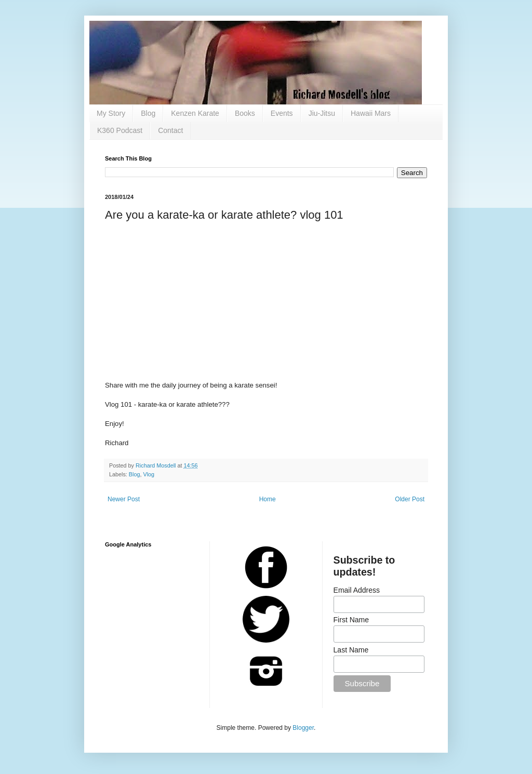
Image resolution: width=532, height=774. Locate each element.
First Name (351, 620)
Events (282, 113)
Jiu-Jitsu (322, 113)
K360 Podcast (120, 130)
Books (245, 113)
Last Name (351, 650)
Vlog (149, 474)
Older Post (410, 499)
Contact (170, 130)
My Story (111, 113)
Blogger (303, 728)
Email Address (357, 590)
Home (268, 499)
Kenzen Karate (195, 113)
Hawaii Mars (371, 113)
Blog (148, 113)
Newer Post (124, 499)
